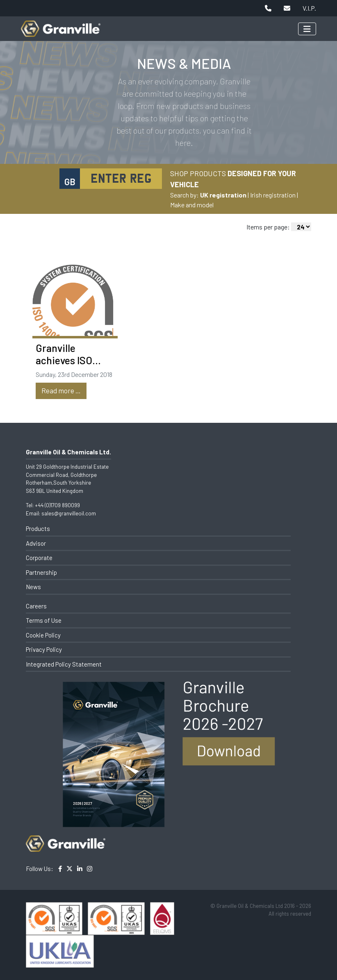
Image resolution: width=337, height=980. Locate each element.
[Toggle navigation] (307, 29)
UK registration (223, 195)
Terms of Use (44, 620)
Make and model (192, 205)
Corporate (39, 558)
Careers (36, 606)
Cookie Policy (43, 635)
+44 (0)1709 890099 (57, 505)
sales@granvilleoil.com (69, 513)
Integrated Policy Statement (64, 664)
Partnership (41, 572)
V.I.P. (309, 8)
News (33, 587)
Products (38, 529)
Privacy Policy (44, 649)
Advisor (36, 543)
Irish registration (273, 195)
